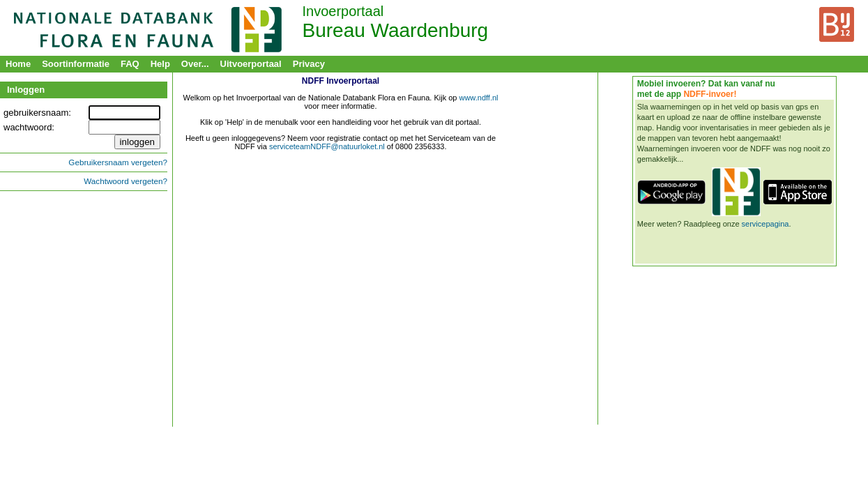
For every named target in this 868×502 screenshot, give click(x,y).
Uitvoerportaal (251, 64)
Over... (195, 64)
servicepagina (766, 224)
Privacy (309, 64)
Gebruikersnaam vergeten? (118, 162)
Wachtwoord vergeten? (125, 181)
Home (18, 64)
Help (160, 64)
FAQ (130, 64)
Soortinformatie (76, 64)
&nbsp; (341, 250)
